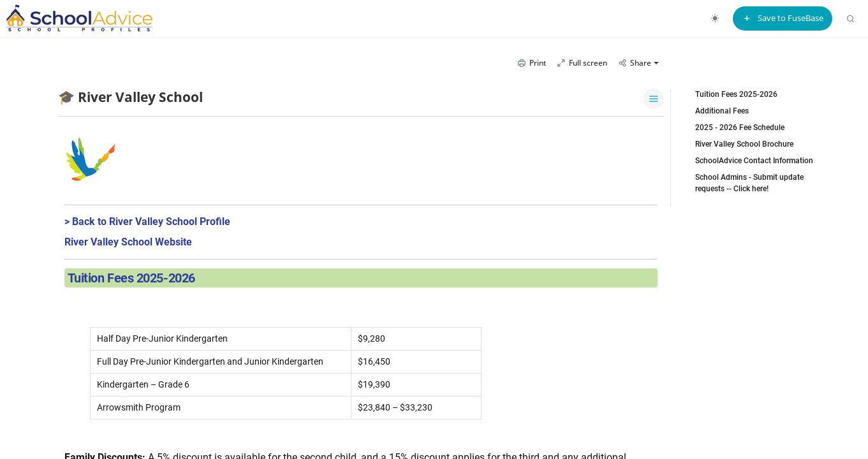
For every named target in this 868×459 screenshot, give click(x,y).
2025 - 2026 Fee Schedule (740, 127)
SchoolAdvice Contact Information (754, 161)
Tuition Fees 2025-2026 (736, 94)
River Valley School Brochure (744, 144)
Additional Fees (722, 111)
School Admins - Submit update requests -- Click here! (749, 183)
